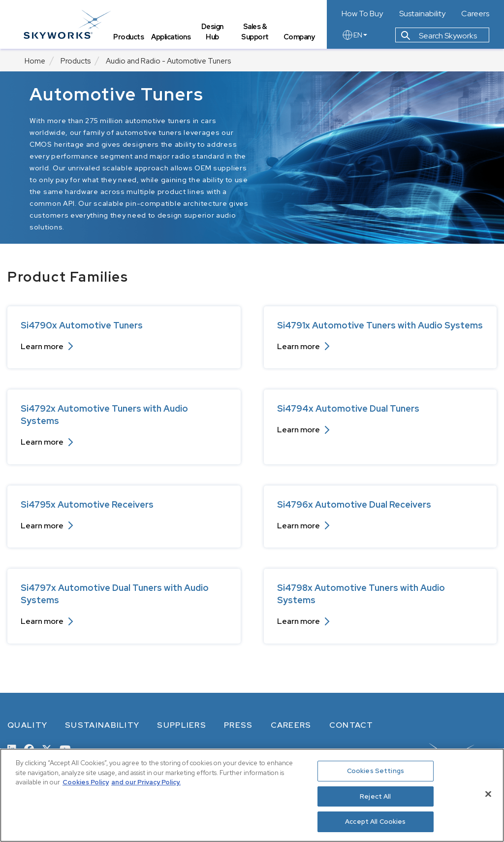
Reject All (375, 796)
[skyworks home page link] (68, 24)
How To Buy (362, 14)
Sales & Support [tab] (255, 32)
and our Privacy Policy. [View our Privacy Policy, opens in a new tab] (146, 782)
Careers (475, 14)
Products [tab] (129, 37)
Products (76, 61)
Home (35, 61)
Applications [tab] (172, 37)
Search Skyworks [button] (439, 36)
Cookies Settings (376, 771)
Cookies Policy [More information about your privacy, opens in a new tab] (86, 782)
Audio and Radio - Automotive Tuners (168, 61)
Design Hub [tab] (213, 32)
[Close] (488, 794)
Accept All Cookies (375, 822)
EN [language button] (354, 35)
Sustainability (422, 14)
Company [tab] (299, 37)
